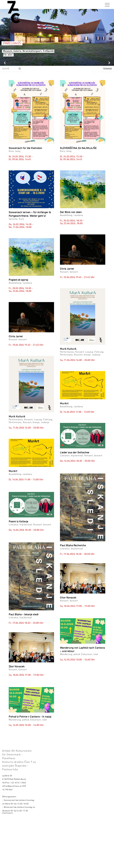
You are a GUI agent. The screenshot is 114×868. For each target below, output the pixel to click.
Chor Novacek (68, 595)
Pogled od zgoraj (18, 280)
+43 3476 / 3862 (18, 832)
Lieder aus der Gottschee (75, 453)
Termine (107, 69)
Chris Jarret (67, 269)
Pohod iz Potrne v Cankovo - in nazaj (30, 744)
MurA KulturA (68, 349)
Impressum (7, 862)
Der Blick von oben (71, 212)
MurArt (64, 404)
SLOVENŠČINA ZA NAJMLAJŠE (78, 148)
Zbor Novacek (17, 680)
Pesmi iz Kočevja (18, 537)
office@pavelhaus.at (12, 835)
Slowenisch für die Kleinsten (25, 148)
